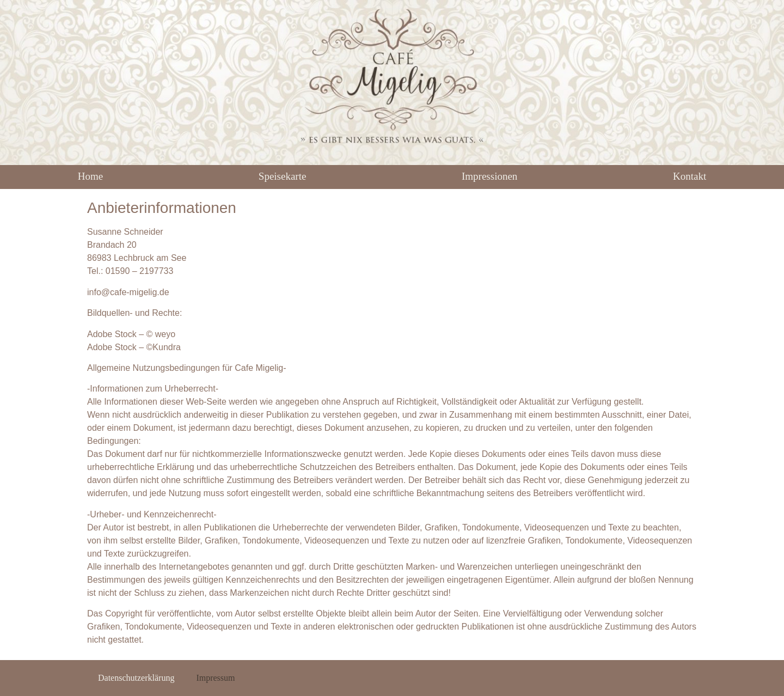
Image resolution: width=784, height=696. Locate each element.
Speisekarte (283, 176)
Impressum (215, 678)
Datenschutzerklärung (136, 678)
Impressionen (489, 176)
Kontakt (690, 176)
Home (90, 176)
